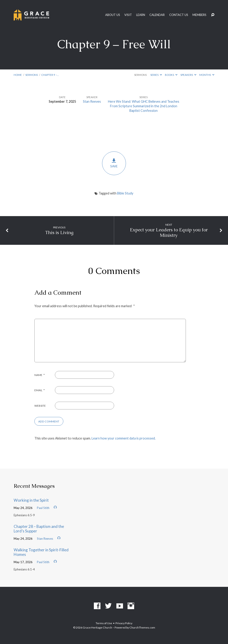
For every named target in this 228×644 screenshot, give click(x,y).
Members (199, 15)
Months (207, 75)
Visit (128, 15)
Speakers (188, 75)
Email (40, 390)
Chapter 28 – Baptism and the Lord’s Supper (39, 529)
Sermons (32, 75)
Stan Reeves (92, 101)
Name (40, 375)
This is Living (59, 233)
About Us (113, 15)
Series (156, 75)
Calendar (157, 15)
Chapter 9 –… (50, 75)
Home (18, 75)
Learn (141, 15)
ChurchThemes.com (142, 627)
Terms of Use (104, 623)
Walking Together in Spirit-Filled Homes (41, 552)
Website (40, 406)
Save (114, 163)
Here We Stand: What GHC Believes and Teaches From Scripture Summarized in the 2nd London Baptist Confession (144, 106)
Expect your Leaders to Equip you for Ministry (169, 233)
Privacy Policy (124, 623)
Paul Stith (43, 508)
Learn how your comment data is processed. (124, 438)
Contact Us (179, 15)
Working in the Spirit (31, 500)
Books (171, 75)
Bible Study (125, 193)
